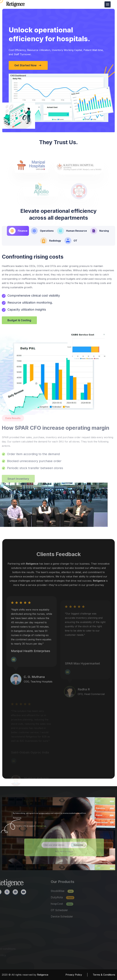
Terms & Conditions (104, 975)
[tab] (18, 231)
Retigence (43, 975)
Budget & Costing (19, 320)
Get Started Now (30, 65)
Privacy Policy (74, 975)
